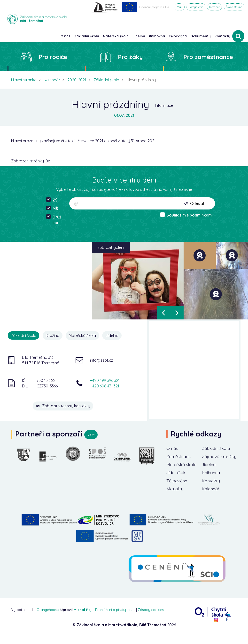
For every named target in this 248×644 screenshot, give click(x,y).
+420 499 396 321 (105, 380)
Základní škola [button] (87, 36)
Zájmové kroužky (211, 460)
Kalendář (52, 80)
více (91, 435)
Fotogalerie (196, 7)
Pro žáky (130, 57)
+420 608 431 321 (105, 386)
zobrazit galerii (111, 247)
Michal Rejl (83, 617)
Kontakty (222, 36)
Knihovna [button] (157, 36)
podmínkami (201, 215)
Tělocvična (177, 487)
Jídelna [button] (139, 36)
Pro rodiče (53, 57)
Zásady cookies (151, 617)
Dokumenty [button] (201, 36)
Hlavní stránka (24, 80)
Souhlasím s (186, 215)
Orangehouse (48, 617)
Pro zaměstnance (208, 57)
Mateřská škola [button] (116, 36)
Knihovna (211, 479)
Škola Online (234, 7)
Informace (164, 105)
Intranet (214, 7)
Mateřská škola (83, 335)
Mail (180, 7)
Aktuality (175, 496)
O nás (172, 448)
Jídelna (113, 335)
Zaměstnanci (180, 463)
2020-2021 (77, 80)
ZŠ (52, 200)
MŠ (52, 208)
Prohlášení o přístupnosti (115, 617)
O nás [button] (65, 36)
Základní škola (106, 80)
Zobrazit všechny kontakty (65, 405)
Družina (54, 220)
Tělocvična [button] (178, 36)
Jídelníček (177, 479)
